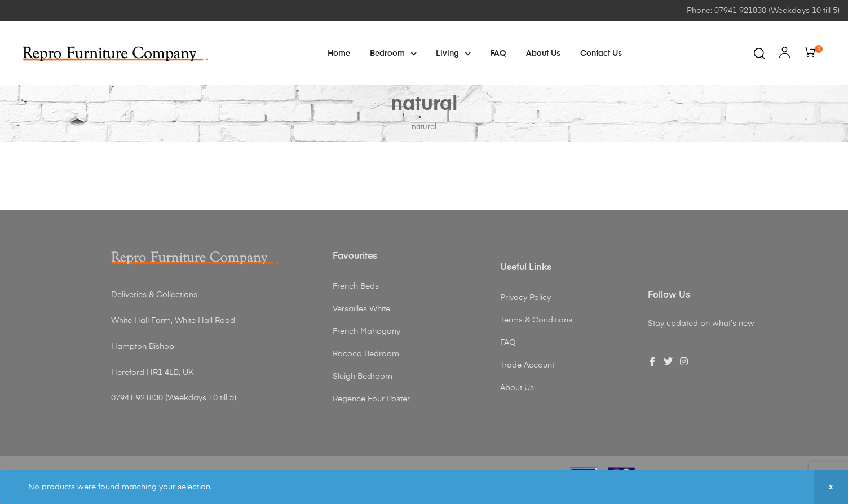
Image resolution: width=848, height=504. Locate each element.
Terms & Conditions (536, 320)
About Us (543, 54)
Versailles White (361, 309)
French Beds (356, 286)
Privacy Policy (525, 298)
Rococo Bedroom (366, 354)
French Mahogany (366, 331)
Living (453, 54)
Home (339, 54)
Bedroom (393, 54)
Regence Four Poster (371, 399)
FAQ (498, 54)
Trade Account (527, 365)
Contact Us (601, 54)
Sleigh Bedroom (363, 377)
